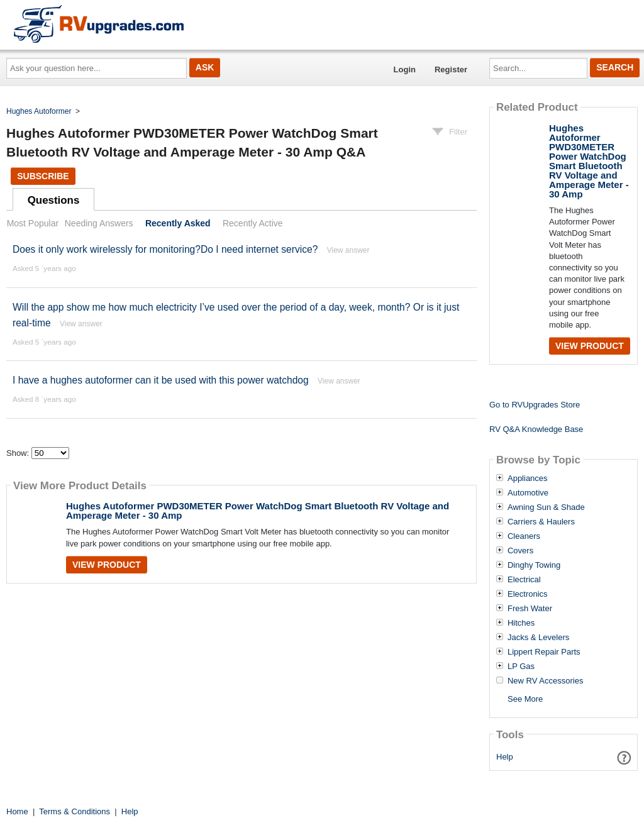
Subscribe (43, 176)
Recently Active (253, 223)
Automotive (528, 493)
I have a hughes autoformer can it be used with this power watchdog (161, 380)
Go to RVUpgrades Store (535, 405)
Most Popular (33, 223)
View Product (107, 565)
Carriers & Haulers (541, 522)
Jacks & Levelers (538, 638)
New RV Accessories (545, 681)
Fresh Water (530, 609)
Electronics (528, 594)
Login (405, 69)
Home (17, 811)
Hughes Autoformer (39, 111)
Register (451, 69)
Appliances (528, 479)
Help (505, 757)
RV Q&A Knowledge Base (536, 429)
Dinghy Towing (534, 565)
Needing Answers (99, 223)
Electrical (524, 580)
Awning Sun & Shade (546, 507)
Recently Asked (178, 223)
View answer (348, 250)
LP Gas (521, 667)
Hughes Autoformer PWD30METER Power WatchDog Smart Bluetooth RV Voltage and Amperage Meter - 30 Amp (258, 511)
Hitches (521, 623)
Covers (520, 551)
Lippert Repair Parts (544, 652)
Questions (54, 200)
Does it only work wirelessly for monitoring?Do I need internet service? (165, 249)
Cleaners (524, 536)
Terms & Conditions (75, 811)
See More (525, 699)
